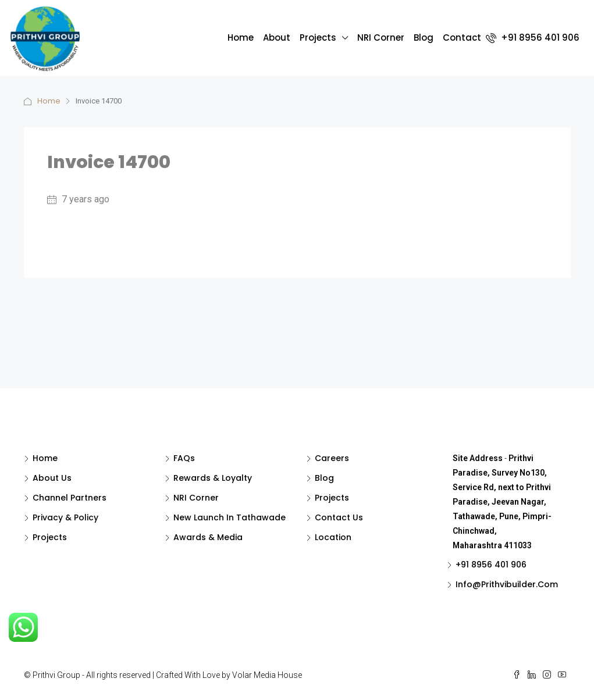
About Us (52, 478)
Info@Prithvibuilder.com (507, 584)
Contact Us (339, 517)
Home (241, 37)
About (277, 37)
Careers (332, 458)
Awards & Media (208, 537)
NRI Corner (381, 37)
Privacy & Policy (65, 517)
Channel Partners (70, 498)
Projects (318, 37)
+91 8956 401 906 (533, 37)
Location (333, 537)
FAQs (184, 458)
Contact (462, 37)
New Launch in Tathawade (230, 517)
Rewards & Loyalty (213, 478)
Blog (424, 37)
